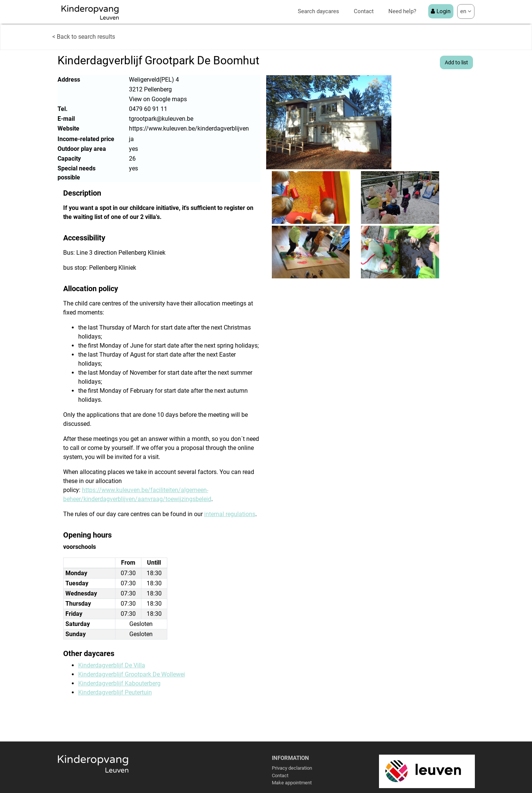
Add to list (456, 62)
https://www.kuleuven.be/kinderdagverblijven (189, 128)
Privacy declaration (292, 768)
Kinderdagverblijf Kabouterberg (119, 683)
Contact (364, 11)
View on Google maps (158, 99)
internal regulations (230, 514)
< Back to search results (84, 37)
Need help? (402, 11)
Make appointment (292, 783)
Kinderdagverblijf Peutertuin (115, 692)
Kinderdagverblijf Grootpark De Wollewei (132, 674)
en (466, 11)
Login (441, 11)
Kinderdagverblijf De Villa (112, 665)
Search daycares (318, 11)
